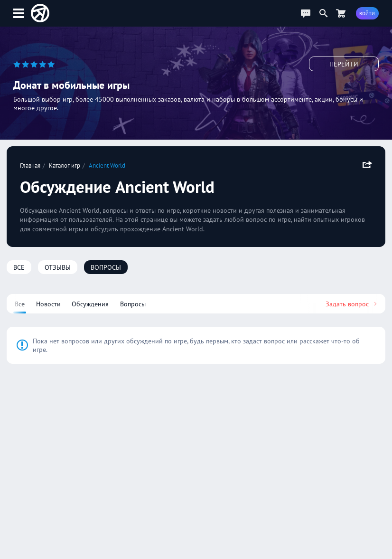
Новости (48, 304)
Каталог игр (65, 165)
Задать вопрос (352, 304)
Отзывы (58, 267)
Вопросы (106, 267)
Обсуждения (90, 304)
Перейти (344, 64)
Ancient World (107, 165)
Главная (30, 165)
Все (19, 267)
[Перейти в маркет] (341, 13)
